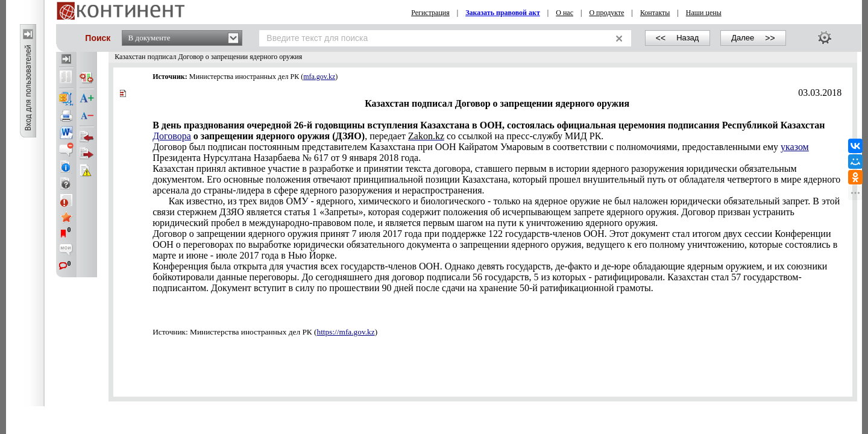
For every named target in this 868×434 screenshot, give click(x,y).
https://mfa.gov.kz (346, 332)
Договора (172, 136)
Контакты (655, 13)
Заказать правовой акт (503, 13)
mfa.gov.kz (319, 77)
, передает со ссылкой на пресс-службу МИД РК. (489, 131)
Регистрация (430, 13)
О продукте (606, 13)
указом (795, 147)
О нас (565, 13)
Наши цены (704, 13)
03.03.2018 (820, 93)
